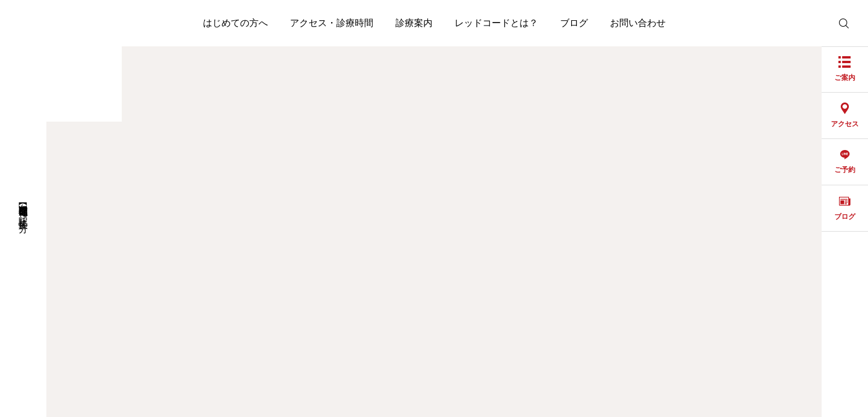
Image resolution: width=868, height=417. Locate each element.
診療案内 (414, 23)
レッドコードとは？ (496, 23)
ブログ (574, 23)
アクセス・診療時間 (332, 23)
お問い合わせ (638, 23)
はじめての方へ (235, 23)
